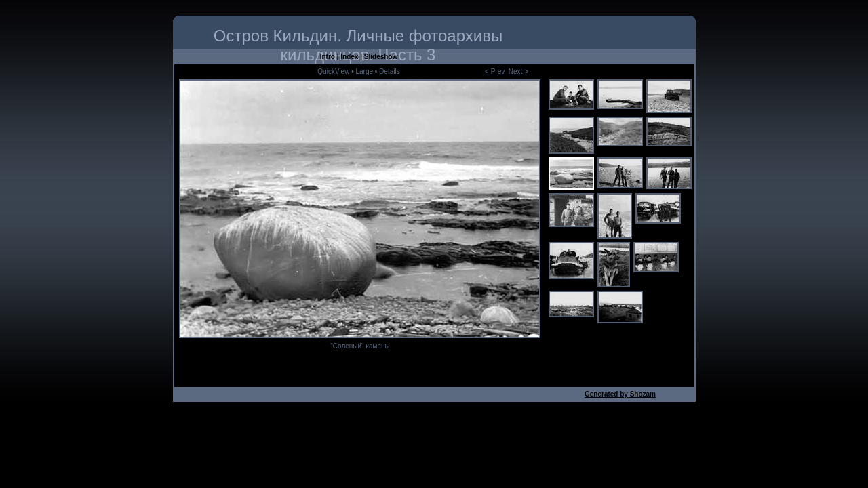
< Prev (495, 72)
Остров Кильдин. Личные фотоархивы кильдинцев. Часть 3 (358, 45)
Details (390, 72)
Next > (518, 72)
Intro (328, 57)
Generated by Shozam (620, 394)
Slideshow (381, 57)
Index (349, 57)
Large (364, 72)
